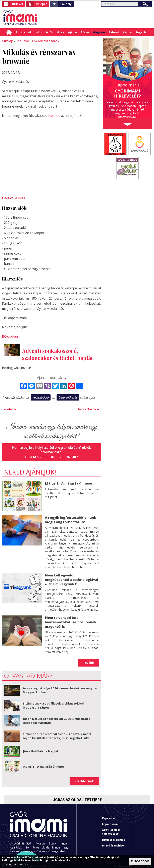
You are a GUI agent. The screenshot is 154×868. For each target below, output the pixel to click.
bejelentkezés (68, 396)
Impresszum (110, 821)
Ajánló (72, 32)
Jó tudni (21, 41)
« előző (10, 408)
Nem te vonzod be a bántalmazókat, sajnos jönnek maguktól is (70, 619)
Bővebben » (11, 335)
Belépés (42, 4)
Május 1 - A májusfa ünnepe (67, 482)
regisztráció (41, 396)
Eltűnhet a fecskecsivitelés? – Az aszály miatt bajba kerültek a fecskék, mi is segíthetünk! (57, 733)
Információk (44, 32)
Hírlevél (17, 4)
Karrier (128, 32)
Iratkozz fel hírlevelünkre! (52, 455)
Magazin (99, 32)
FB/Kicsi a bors (13, 197)
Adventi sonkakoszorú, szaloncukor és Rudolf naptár (58, 353)
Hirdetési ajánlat (113, 836)
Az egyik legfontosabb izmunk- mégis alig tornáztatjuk (70, 518)
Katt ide (54, 115)
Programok (24, 32)
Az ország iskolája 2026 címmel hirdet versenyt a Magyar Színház (60, 687)
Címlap (9, 32)
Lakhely (66, 4)
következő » (89, 408)
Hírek (61, 32)
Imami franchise (113, 842)
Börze (85, 32)
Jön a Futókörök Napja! (40, 748)
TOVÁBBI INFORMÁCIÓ (15, 865)
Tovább (88, 659)
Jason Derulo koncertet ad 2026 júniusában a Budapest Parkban (57, 717)
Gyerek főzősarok (44, 41)
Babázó (114, 32)
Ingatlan (142, 32)
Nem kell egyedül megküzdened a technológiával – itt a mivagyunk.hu (71, 577)
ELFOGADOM (140, 861)
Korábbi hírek (84, 778)
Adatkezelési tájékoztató (111, 828)
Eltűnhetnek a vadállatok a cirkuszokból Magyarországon (53, 702)
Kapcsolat (109, 815)
